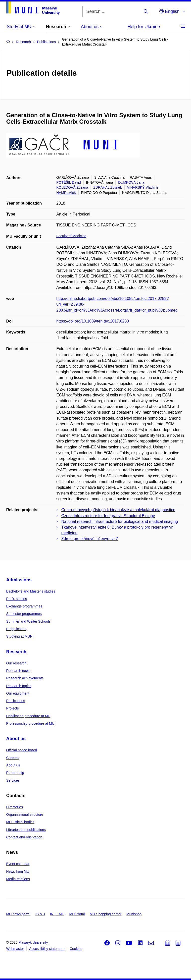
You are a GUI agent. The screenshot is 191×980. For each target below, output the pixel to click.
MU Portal (77, 914)
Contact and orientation (24, 837)
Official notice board (22, 750)
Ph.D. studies (17, 599)
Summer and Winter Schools (28, 621)
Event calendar (18, 864)
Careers (12, 758)
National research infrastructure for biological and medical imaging (120, 521)
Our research (16, 663)
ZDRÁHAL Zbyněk (108, 187)
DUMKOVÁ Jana (131, 182)
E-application (16, 629)
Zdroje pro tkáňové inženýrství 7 (90, 539)
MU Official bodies (20, 822)
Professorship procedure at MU (30, 723)
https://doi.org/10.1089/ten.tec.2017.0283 (93, 321)
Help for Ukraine (144, 27)
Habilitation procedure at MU (28, 716)
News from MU (18, 871)
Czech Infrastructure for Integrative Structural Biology (108, 516)
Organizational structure (25, 815)
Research (16, 652)
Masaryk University (33, 942)
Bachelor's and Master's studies (31, 591)
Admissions (19, 580)
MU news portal (18, 914)
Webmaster (15, 949)
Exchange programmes (24, 606)
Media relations (18, 879)
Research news (18, 671)
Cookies (76, 949)
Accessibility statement (47, 949)
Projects (13, 708)
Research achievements (25, 678)
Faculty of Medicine (72, 236)
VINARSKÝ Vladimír (143, 187)
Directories (15, 807)
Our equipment (18, 693)
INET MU (57, 914)
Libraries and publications (26, 830)
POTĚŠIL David (69, 182)
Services (13, 780)
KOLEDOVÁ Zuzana (72, 187)
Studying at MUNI (20, 636)
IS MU (40, 914)
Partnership (15, 773)
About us (16, 739)
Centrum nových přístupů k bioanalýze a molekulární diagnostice (118, 510)
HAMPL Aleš (66, 193)
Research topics (19, 686)
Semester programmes (24, 614)
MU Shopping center (106, 914)
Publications (16, 701)
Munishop (134, 914)
